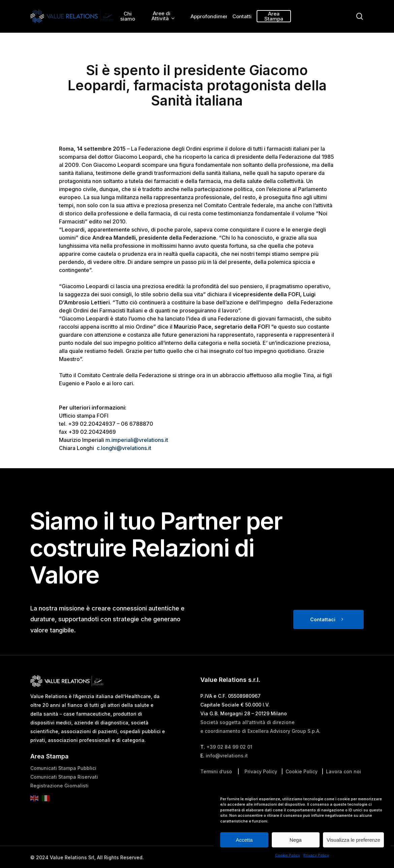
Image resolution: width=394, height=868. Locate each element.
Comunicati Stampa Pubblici (63, 779)
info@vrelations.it (227, 767)
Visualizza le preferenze (353, 840)
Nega (296, 840)
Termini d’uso (216, 783)
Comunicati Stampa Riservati (64, 788)
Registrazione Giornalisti (59, 797)
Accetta (244, 840)
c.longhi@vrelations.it (124, 448)
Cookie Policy (288, 855)
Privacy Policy (316, 855)
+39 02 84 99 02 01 (229, 758)
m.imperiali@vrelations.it (137, 440)
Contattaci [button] (323, 630)
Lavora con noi (343, 783)
